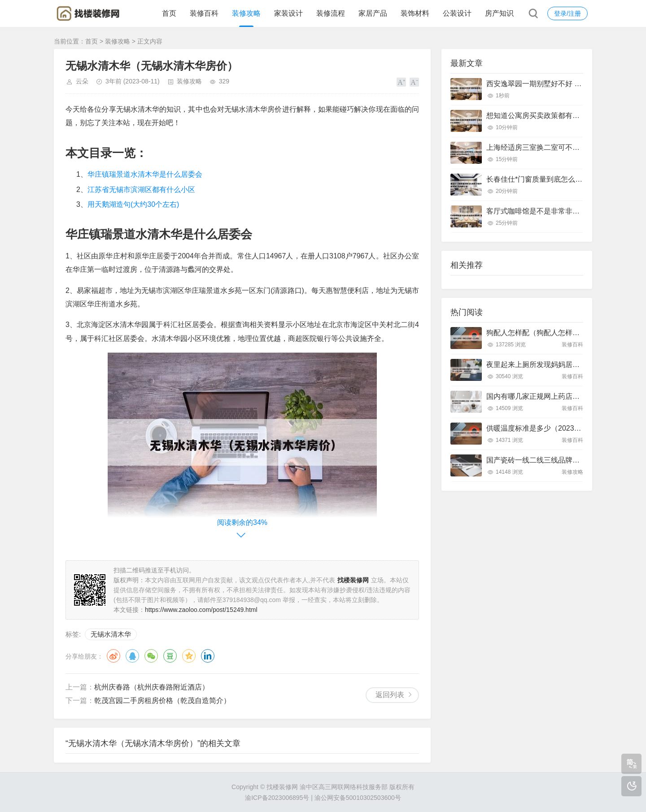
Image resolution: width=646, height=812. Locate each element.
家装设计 (288, 13)
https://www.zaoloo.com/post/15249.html (201, 610)
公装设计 (457, 13)
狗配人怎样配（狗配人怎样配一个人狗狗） (554, 333)
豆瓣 (170, 656)
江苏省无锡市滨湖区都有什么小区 (141, 190)
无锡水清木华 (111, 634)
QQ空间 (189, 656)
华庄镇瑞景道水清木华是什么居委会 (145, 174)
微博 (113, 656)
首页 (169, 13)
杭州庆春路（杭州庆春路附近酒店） (152, 687)
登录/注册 (567, 13)
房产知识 (499, 13)
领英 (208, 656)
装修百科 (204, 13)
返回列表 (390, 695)
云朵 (82, 81)
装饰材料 (415, 13)
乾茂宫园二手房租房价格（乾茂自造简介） (162, 701)
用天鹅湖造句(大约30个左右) (133, 204)
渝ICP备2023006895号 (277, 798)
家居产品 (373, 13)
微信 (151, 656)
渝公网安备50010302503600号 (358, 798)
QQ (132, 656)
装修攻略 (246, 13)
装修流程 (331, 13)
